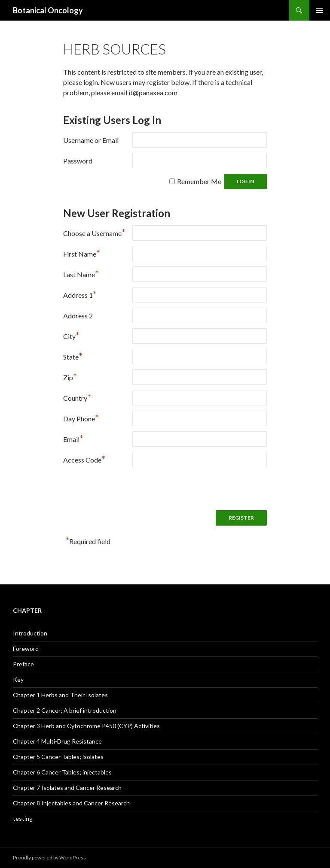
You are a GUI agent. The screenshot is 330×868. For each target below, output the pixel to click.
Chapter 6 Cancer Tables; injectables (62, 772)
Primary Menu (320, 10)
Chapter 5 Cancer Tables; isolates (58, 757)
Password (78, 161)
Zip (70, 377)
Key (18, 679)
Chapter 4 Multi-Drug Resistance (57, 741)
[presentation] (128, 489)
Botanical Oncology (48, 10)
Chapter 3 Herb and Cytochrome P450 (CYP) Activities (86, 726)
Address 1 (80, 294)
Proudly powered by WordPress (49, 857)
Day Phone (81, 418)
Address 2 (78, 316)
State (73, 356)
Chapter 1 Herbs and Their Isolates (60, 695)
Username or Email (91, 140)
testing (23, 818)
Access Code (84, 459)
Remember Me (199, 181)
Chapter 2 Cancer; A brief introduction (65, 710)
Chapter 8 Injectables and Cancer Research (71, 803)
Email (73, 438)
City (71, 335)
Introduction (30, 633)
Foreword (26, 649)
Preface (23, 664)
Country (77, 397)
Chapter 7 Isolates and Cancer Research (67, 788)
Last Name (81, 274)
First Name (82, 253)
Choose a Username (94, 232)
